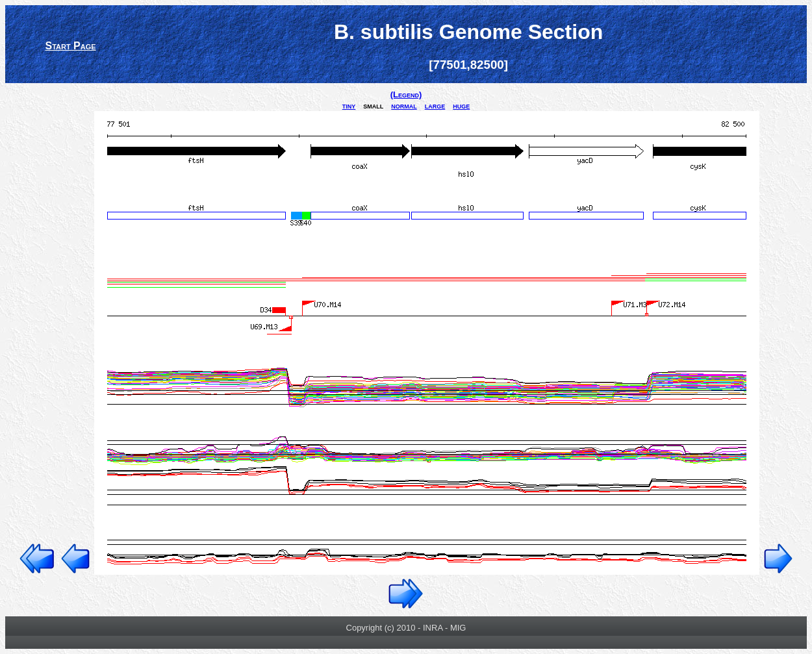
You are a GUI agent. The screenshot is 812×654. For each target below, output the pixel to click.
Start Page (70, 46)
